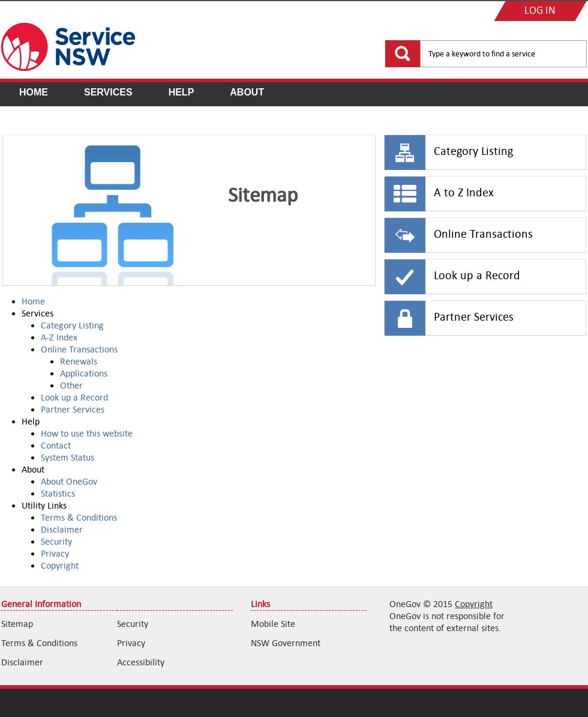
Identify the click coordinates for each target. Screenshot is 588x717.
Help (181, 92)
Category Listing (72, 325)
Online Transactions (79, 349)
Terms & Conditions (79, 517)
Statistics (58, 493)
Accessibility (141, 662)
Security (56, 541)
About (247, 92)
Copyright (60, 565)
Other (71, 385)
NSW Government (286, 643)
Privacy (55, 553)
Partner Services (73, 409)
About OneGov (69, 481)
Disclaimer (62, 529)
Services (108, 92)
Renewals (79, 361)
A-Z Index (59, 337)
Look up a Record (74, 397)
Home (34, 92)
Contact (56, 445)
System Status (67, 457)
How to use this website (87, 433)
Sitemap (17, 624)
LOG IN (540, 11)
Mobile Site (273, 624)
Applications (84, 373)
